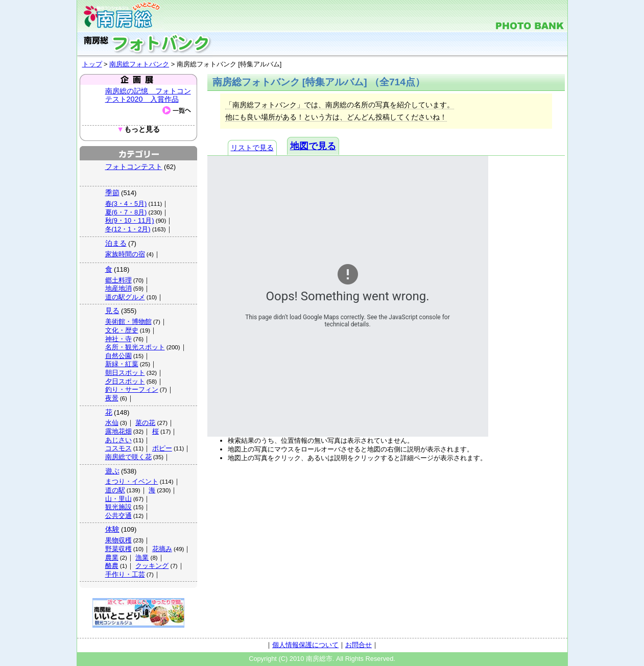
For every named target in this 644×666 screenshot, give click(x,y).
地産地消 (118, 288)
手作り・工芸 (125, 574)
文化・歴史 (122, 330)
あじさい (118, 440)
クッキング (152, 566)
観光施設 (118, 507)
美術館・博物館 (128, 322)
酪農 (112, 566)
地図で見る (313, 146)
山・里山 (118, 499)
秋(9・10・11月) (130, 220)
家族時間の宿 (125, 254)
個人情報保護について (305, 645)
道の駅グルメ (125, 297)
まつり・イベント (132, 481)
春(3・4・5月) (126, 204)
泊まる (116, 243)
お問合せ (359, 645)
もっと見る (138, 129)
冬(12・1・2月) (128, 229)
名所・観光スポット (135, 347)
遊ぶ (112, 471)
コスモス (118, 448)
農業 (112, 557)
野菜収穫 (118, 549)
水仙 (112, 423)
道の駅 (115, 490)
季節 (112, 193)
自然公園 (118, 356)
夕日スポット (125, 381)
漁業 (142, 557)
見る (112, 311)
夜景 (112, 398)
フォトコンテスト (134, 167)
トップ (92, 64)
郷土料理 (118, 280)
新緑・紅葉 (122, 364)
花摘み (162, 549)
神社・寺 (118, 339)
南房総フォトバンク (139, 64)
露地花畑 (118, 431)
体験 (112, 529)
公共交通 (118, 516)
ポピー (162, 448)
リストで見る (252, 148)
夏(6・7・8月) (126, 212)
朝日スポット (125, 373)
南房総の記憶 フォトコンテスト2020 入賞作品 (148, 95)
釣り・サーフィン (132, 389)
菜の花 (145, 423)
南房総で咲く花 (128, 457)
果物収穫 (118, 540)
